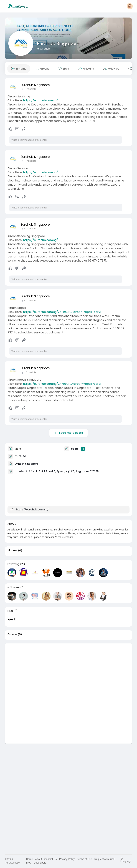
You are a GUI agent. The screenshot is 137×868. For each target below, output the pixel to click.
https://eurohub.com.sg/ (40, 100)
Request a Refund (104, 859)
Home (30, 859)
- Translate (30, 89)
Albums (12, 550)
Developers (40, 863)
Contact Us (50, 859)
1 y (22, 89)
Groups (12, 634)
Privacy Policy (67, 859)
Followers (14, 587)
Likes (11, 611)
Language (126, 860)
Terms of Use (85, 859)
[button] (130, 6)
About (39, 859)
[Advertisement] (69, 668)
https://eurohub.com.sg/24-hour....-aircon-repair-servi (62, 312)
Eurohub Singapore (58, 44)
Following (13, 564)
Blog (29, 863)
